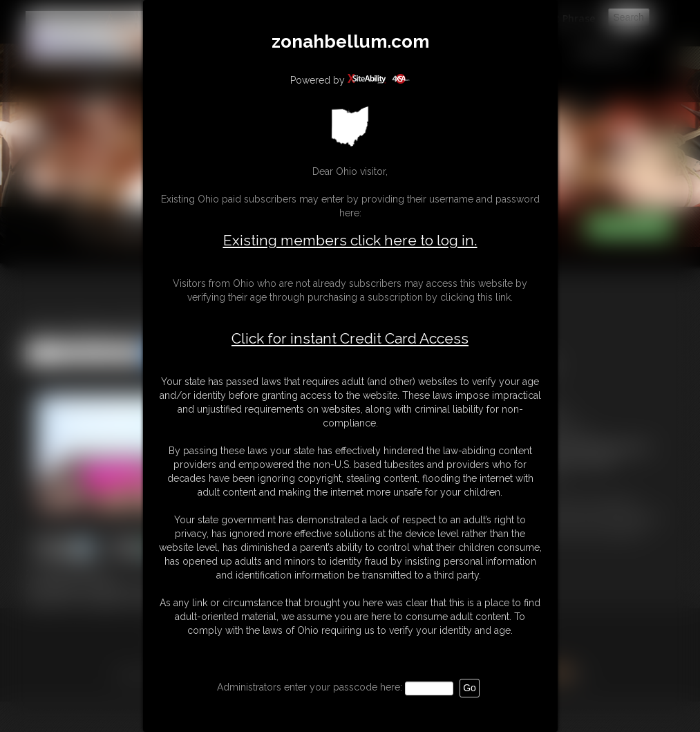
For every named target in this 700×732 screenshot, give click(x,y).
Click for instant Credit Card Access (350, 339)
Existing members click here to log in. (350, 240)
